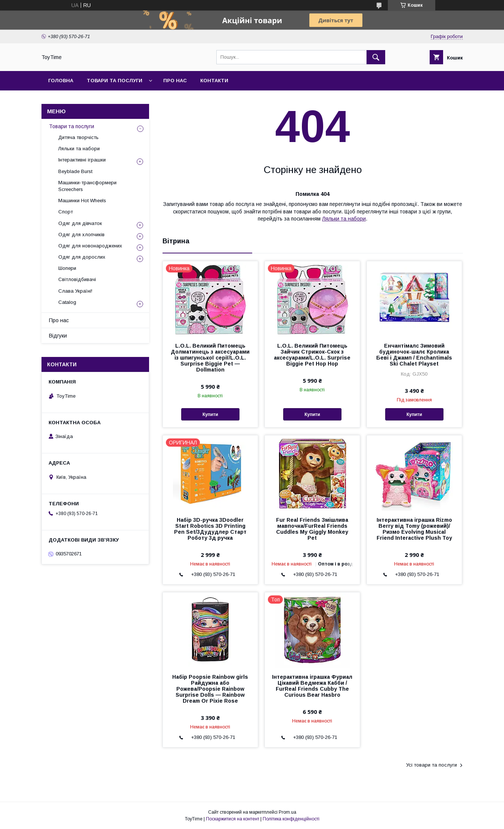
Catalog (67, 302)
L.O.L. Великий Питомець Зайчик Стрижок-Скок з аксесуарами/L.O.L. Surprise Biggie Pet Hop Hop (312, 355)
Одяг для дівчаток (80, 223)
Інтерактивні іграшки (82, 160)
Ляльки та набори (344, 219)
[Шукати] (376, 57)
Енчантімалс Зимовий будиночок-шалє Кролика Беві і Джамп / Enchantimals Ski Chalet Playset (414, 355)
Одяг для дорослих (82, 257)
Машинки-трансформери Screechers (87, 186)
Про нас (175, 81)
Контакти (214, 81)
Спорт (66, 212)
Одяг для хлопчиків (81, 235)
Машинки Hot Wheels (82, 201)
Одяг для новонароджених (90, 246)
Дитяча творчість (78, 137)
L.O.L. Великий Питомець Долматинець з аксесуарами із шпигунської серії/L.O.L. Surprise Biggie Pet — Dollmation (210, 358)
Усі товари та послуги (432, 765)
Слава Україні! (75, 291)
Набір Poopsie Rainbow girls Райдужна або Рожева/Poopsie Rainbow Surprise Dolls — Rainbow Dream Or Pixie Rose (210, 689)
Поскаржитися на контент (233, 819)
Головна (61, 81)
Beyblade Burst (75, 171)
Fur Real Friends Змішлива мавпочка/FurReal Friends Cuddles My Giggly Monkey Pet (312, 529)
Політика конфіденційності (291, 819)
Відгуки (58, 336)
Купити (210, 414)
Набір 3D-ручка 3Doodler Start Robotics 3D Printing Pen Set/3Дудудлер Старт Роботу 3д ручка (210, 529)
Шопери (67, 268)
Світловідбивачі (77, 279)
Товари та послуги (115, 81)
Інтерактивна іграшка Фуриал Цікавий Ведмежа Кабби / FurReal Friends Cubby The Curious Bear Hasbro (312, 686)
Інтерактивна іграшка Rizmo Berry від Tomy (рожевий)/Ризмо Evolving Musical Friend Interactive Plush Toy (414, 529)
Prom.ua (287, 812)
